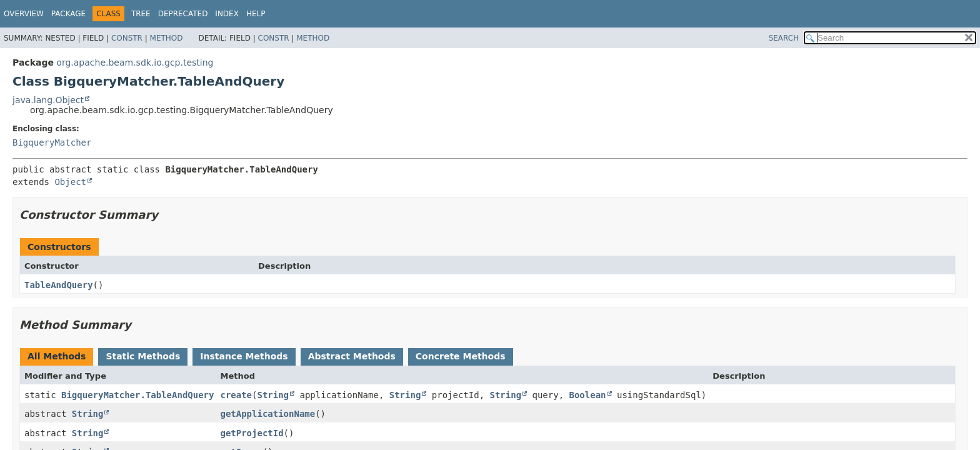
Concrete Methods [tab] (461, 356)
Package (68, 14)
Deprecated (183, 14)
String (273, 395)
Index (227, 14)
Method (167, 38)
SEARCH (784, 38)
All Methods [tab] (57, 356)
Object (70, 182)
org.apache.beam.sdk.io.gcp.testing (135, 62)
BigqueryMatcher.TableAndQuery (137, 395)
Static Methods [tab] (143, 356)
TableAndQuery (59, 285)
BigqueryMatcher (52, 142)
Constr (127, 38)
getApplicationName (267, 414)
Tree (141, 14)
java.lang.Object (48, 100)
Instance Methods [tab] (244, 356)
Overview (24, 14)
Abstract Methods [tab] (352, 356)
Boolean (588, 395)
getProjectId (252, 433)
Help (256, 14)
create (236, 395)
